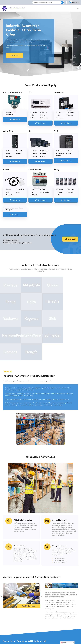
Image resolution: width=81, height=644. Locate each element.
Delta (33, 118)
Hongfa (30, 335)
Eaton (43, 189)
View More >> (15, 119)
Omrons (59, 192)
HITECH (34, 151)
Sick (7, 192)
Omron (33, 115)
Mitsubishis (45, 192)
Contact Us (15, 55)
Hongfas (59, 189)
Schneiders (70, 192)
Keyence (8, 189)
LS (32, 192)
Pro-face (10, 285)
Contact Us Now (41, 640)
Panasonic (44, 118)
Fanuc (43, 115)
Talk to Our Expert (70, 239)
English (64, 643)
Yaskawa (70, 115)
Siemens (44, 112)
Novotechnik (19, 189)
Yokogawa (9, 210)
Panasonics (70, 189)
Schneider (34, 195)
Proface (43, 154)
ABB (32, 189)
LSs (58, 195)
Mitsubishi (34, 112)
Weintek (34, 156)
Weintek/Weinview (51, 319)
